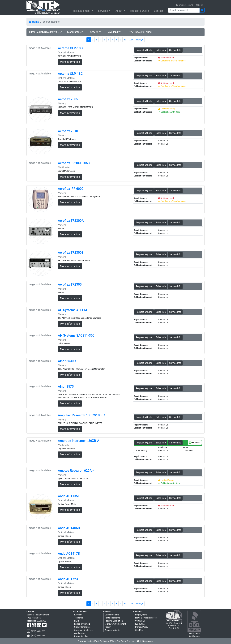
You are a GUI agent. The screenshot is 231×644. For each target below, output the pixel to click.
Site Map (139, 630)
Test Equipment (82, 11)
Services (103, 11)
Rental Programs (112, 618)
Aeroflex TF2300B (71, 253)
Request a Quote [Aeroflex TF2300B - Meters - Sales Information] (144, 254)
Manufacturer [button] (75, 32)
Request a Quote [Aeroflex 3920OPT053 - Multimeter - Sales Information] (144, 165)
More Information (70, 62)
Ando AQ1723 (68, 579)
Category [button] (95, 32)
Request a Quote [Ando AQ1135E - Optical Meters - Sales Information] (144, 498)
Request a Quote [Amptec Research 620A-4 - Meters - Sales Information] (144, 472)
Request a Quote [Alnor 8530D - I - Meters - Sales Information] (144, 363)
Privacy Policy (142, 627)
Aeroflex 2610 (68, 131)
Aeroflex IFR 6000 (71, 189)
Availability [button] (114, 32)
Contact (158, 11)
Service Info (175, 50)
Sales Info (161, 50)
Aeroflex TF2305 (70, 284)
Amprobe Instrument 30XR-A (79, 441)
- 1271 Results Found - (140, 32)
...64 (131, 40)
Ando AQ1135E (69, 496)
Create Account (184, 5)
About (119, 11)
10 (125, 40)
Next (140, 40)
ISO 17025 (140, 624)
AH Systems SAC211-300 (76, 335)
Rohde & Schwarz (82, 624)
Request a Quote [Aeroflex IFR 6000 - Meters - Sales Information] (144, 191)
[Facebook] (29, 625)
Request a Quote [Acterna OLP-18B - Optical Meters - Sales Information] (144, 50)
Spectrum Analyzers (83, 630)
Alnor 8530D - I (69, 361)
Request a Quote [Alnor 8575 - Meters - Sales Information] (144, 388)
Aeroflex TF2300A (71, 221)
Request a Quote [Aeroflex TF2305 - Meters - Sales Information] (144, 286)
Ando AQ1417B (69, 554)
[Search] (184, 10)
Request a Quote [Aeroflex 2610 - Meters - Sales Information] (144, 133)
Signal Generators (82, 627)
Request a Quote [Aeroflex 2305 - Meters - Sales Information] (144, 101)
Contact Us (140, 621)
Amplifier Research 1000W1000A (82, 415)
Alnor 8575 (66, 386)
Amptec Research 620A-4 (76, 471)
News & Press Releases (146, 618)
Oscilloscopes (81, 633)
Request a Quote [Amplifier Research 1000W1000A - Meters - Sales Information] (144, 417)
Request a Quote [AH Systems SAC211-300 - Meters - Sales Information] (144, 337)
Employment (141, 615)
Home (34, 22)
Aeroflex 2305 (68, 99)
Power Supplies (81, 636)
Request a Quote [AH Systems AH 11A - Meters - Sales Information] (144, 312)
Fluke (77, 621)
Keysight (78, 615)
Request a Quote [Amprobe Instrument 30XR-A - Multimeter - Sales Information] (144, 443)
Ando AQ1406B (69, 528)
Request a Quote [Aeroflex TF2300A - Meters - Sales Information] (144, 223)
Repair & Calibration (114, 621)
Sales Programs (112, 615)
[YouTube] (34, 625)
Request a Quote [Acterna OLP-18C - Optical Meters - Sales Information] (144, 76)
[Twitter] (44, 625)
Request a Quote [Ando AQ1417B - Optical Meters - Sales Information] (144, 555)
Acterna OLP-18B (70, 48)
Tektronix (79, 618)
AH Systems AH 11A (73, 310)
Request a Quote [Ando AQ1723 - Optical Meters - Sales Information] (144, 581)
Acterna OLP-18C (70, 74)
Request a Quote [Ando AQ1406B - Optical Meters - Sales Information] (144, 530)
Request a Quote (140, 11)
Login (200, 5)
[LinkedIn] (39, 625)
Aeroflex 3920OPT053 (74, 163)
